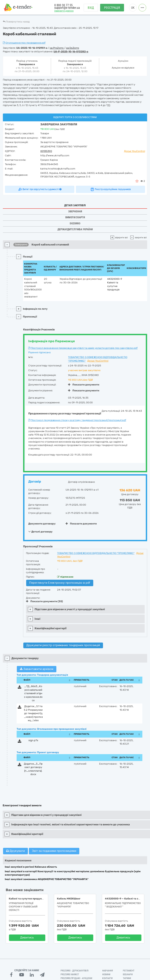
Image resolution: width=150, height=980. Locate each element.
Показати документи (84, 385)
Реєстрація (112, 8)
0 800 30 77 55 (63, 5)
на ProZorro (57, 48)
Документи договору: (42, 524)
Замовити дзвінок (64, 11)
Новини (106, 974)
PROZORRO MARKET (70, 974)
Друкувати (15, 851)
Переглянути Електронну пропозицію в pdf (60, 583)
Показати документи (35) (44, 601)
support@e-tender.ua (67, 8)
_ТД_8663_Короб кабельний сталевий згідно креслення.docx (33, 693)
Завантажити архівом (37, 669)
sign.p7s (33, 740)
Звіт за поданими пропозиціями (54, 851)
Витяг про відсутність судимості (40, 189)
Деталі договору (40, 532)
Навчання (108, 971)
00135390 (46, 151)
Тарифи (127, 978)
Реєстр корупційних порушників (110, 189)
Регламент (129, 971)
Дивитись (27, 938)
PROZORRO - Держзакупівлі (75, 971)
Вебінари (128, 974)
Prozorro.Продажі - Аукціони (76, 978)
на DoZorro (73, 48)
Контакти (107, 978)
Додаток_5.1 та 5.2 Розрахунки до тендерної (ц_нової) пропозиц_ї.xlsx (33, 713)
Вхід (91, 8)
